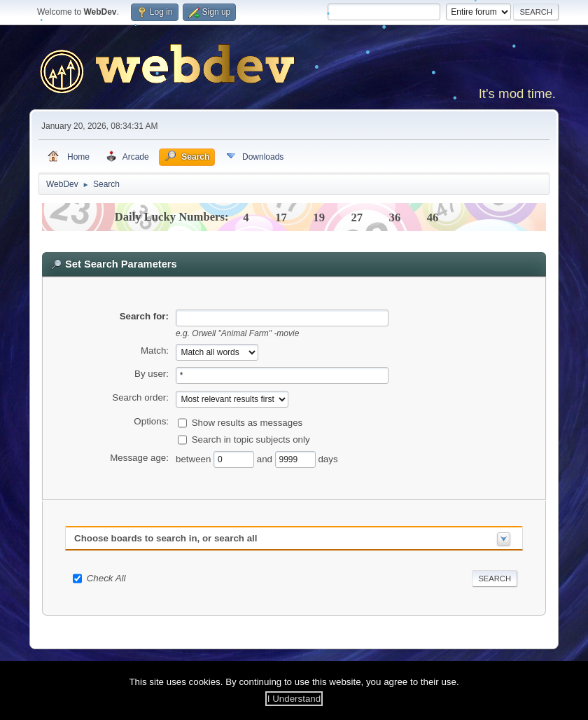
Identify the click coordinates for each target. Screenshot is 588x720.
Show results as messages (247, 423)
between (195, 459)
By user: (152, 374)
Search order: (140, 397)
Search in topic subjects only (251, 439)
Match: (155, 351)
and (266, 459)
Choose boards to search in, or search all (166, 538)
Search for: (144, 316)
